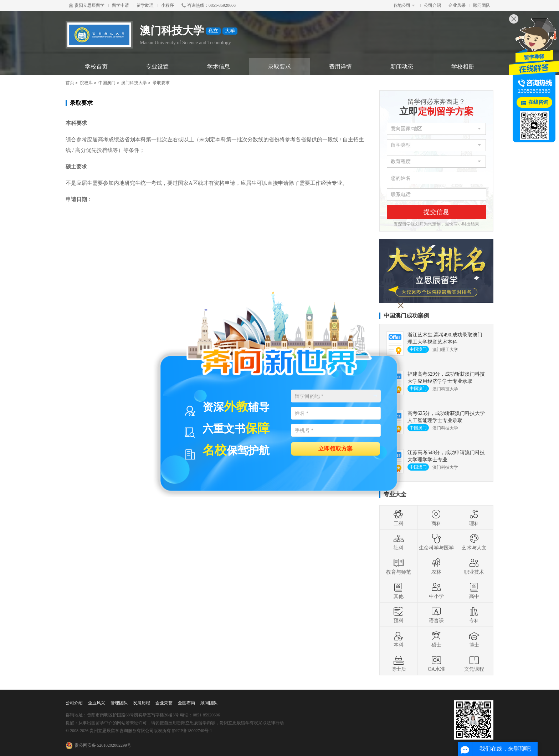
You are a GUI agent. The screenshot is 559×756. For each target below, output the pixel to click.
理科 (474, 518)
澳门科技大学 (134, 83)
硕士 (436, 639)
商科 (436, 518)
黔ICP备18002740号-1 (192, 731)
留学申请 (120, 5)
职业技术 (474, 566)
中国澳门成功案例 (406, 316)
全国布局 (186, 703)
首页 (70, 83)
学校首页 (96, 67)
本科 (399, 639)
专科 (474, 615)
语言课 (436, 615)
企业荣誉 (164, 703)
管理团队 (119, 703)
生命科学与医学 (436, 542)
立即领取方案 (335, 448)
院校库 (86, 83)
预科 (399, 615)
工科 (399, 518)
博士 (474, 639)
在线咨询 (538, 102)
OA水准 (436, 663)
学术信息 (219, 67)
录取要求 (279, 67)
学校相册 (463, 67)
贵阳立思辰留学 (87, 5)
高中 (474, 590)
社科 (399, 542)
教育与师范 (399, 566)
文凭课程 (474, 663)
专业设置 (157, 67)
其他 (399, 590)
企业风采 (457, 5)
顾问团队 (482, 5)
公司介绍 (432, 5)
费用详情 (340, 67)
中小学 (436, 590)
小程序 (168, 5)
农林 (436, 566)
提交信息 (436, 212)
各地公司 (404, 5)
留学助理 (145, 5)
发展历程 (142, 703)
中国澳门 (107, 83)
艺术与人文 (474, 542)
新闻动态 (402, 67)
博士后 (399, 663)
